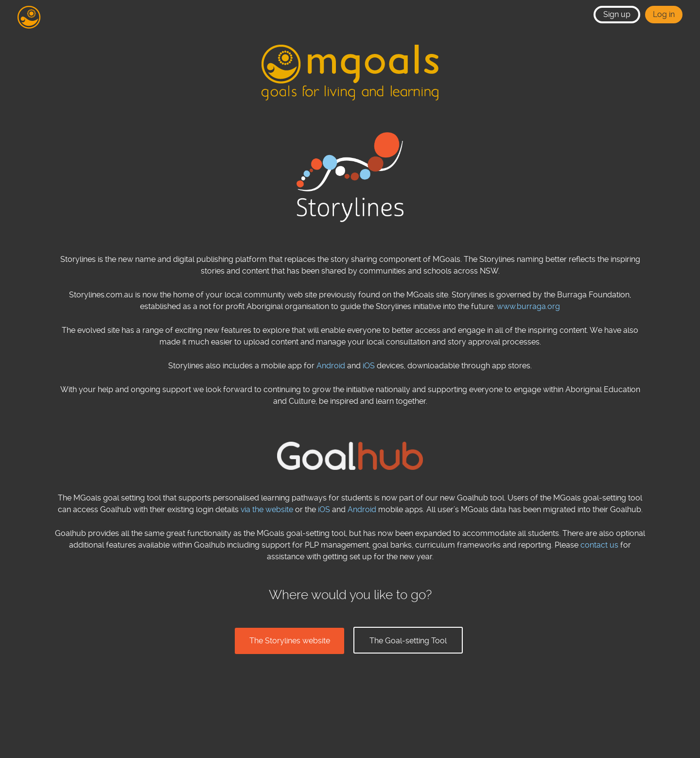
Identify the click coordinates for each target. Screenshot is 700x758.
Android (331, 366)
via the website (267, 509)
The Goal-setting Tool (408, 641)
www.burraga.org (528, 306)
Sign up (617, 14)
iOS (369, 366)
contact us (599, 545)
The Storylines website (290, 641)
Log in (664, 14)
